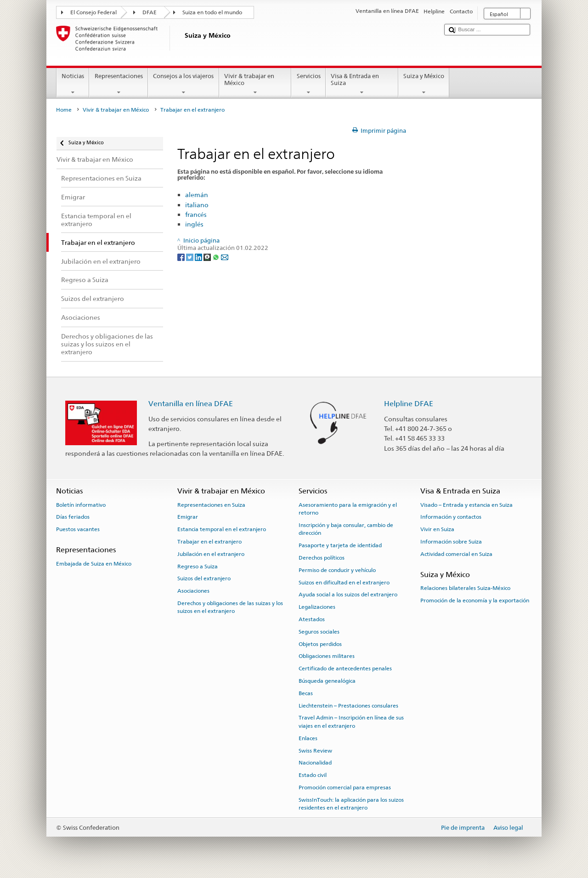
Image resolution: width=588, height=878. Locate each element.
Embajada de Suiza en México (94, 564)
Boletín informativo (81, 504)
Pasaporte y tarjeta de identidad (340, 545)
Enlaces (308, 738)
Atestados (312, 619)
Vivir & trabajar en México (255, 84)
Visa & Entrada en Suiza (362, 84)
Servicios (308, 84)
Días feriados (73, 517)
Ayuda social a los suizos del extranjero (348, 595)
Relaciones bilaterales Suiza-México (465, 588)
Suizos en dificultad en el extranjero (344, 582)
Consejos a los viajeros (184, 84)
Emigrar (188, 517)
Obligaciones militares (327, 656)
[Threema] (208, 257)
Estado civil (313, 775)
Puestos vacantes (78, 529)
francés (196, 214)
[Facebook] (182, 257)
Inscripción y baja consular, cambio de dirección (346, 529)
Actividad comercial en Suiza (456, 554)
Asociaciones (193, 591)
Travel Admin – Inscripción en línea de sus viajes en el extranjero (351, 722)
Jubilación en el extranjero (211, 554)
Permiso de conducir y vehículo (337, 570)
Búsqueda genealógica (327, 681)
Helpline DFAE (409, 404)
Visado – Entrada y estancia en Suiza (466, 504)
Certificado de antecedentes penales (345, 668)
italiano (197, 205)
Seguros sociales (319, 632)
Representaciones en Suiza (211, 504)
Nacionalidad (315, 763)
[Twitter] (190, 257)
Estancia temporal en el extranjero (222, 529)
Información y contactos (451, 517)
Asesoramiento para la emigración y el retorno (348, 508)
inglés (194, 224)
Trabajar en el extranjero (209, 542)
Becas (306, 693)
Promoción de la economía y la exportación (475, 600)
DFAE (150, 12)
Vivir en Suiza (437, 529)
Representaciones (119, 84)
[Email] (225, 257)
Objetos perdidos (320, 644)
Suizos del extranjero (204, 578)
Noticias (73, 84)
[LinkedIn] (199, 257)
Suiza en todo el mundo (212, 12)
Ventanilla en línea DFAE (191, 404)
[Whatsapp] (217, 257)
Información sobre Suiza (451, 542)
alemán (197, 195)
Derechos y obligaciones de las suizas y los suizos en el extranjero (230, 607)
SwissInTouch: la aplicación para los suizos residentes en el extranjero (351, 804)
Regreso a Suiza (198, 566)
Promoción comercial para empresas (345, 787)
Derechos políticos (322, 558)
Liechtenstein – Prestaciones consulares (348, 705)
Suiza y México (424, 84)
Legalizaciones (317, 607)
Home (64, 110)
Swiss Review (315, 750)
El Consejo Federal (93, 12)
